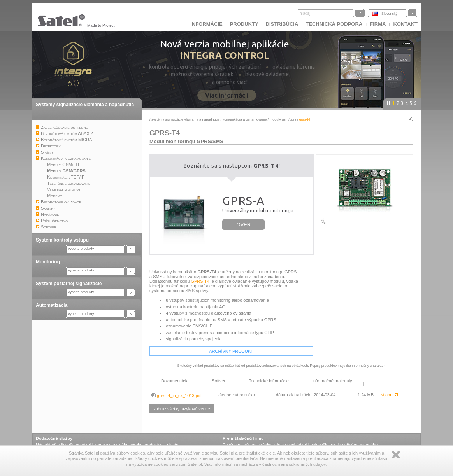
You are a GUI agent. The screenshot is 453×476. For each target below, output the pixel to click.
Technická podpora (334, 24)
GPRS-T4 (200, 281)
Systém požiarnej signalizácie (69, 283)
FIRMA (378, 24)
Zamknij (396, 455)
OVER (243, 225)
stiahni (390, 395)
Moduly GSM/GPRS (283, 119)
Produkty (244, 24)
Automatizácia (52, 305)
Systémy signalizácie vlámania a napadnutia (85, 105)
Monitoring (48, 262)
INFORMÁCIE (206, 24)
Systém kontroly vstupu (62, 240)
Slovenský (389, 14)
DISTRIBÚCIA (282, 24)
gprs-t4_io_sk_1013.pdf (176, 395)
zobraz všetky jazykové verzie (182, 409)
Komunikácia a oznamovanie (245, 119)
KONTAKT (405, 24)
